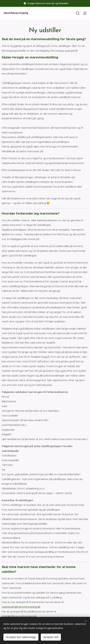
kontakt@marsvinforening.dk (19, 616)
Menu (85, 13)
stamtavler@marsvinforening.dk (21, 607)
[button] (78, 13)
